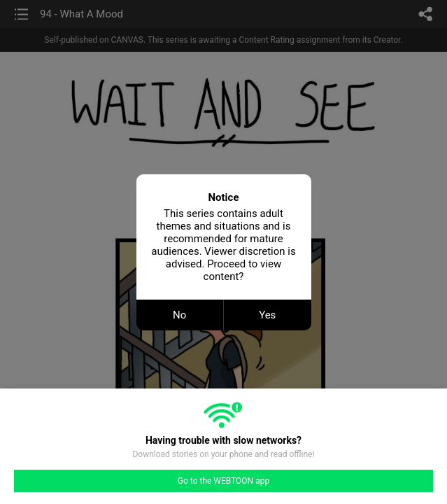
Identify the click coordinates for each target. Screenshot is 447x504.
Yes (267, 315)
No (179, 315)
